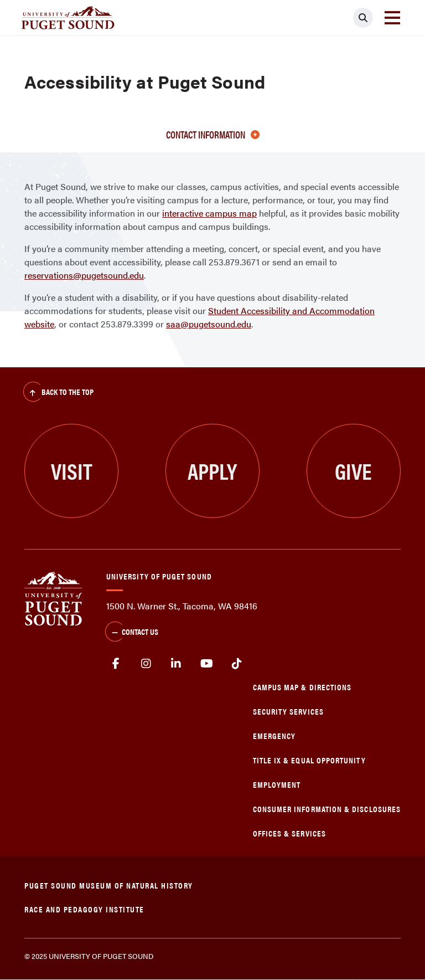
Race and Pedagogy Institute (84, 909)
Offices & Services (289, 833)
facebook (116, 664)
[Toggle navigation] (392, 18)
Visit (72, 471)
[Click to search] (363, 18)
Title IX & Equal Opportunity (309, 760)
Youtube (207, 664)
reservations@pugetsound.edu (84, 275)
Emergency (274, 735)
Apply (212, 471)
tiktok (237, 664)
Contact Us (132, 633)
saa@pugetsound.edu (209, 324)
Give (353, 471)
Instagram (146, 664)
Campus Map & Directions (302, 687)
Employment (277, 784)
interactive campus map (209, 213)
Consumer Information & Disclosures (327, 809)
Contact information (213, 134)
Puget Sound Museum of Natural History (109, 885)
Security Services (288, 711)
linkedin (176, 664)
